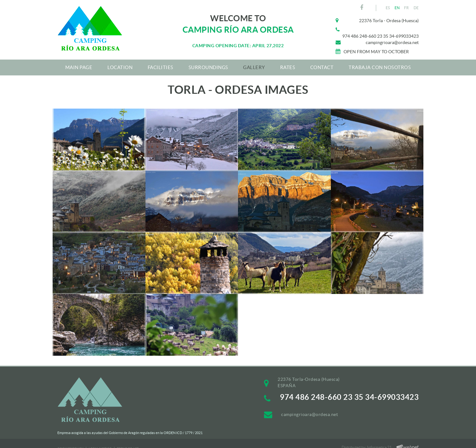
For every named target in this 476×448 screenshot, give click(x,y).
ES (388, 8)
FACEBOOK (363, 8)
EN (397, 8)
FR (407, 8)
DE (416, 8)
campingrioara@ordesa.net (392, 42)
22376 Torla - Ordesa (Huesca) (389, 21)
